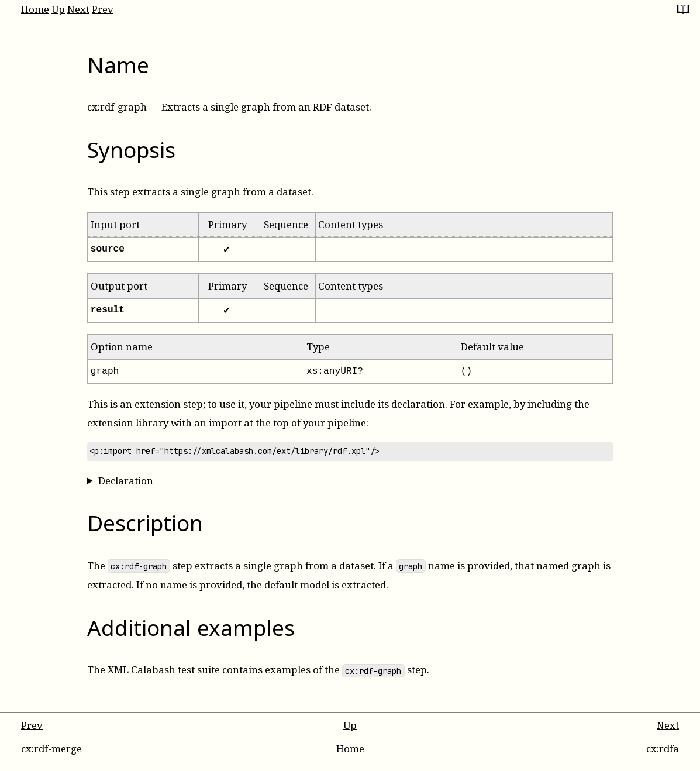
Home (35, 9)
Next (78, 9)
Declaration (126, 481)
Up (58, 9)
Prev (103, 9)
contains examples (266, 670)
